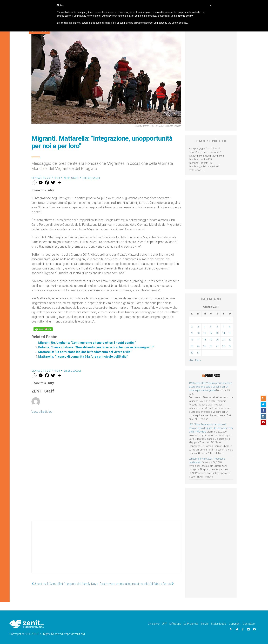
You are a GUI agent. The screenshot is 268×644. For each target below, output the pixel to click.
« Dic (191, 360)
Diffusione (175, 624)
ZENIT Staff (71, 178)
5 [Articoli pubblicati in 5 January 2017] (211, 327)
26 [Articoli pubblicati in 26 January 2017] (211, 346)
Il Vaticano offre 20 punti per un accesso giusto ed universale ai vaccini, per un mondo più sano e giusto (210, 387)
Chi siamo (154, 624)
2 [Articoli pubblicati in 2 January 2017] (192, 327)
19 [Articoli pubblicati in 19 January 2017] (211, 340)
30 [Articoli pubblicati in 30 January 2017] (192, 353)
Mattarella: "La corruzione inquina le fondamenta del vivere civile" (85, 352)
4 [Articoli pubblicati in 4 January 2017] (205, 327)
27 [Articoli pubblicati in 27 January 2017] (217, 346)
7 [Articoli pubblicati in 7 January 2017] (224, 327)
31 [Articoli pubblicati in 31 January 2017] (198, 353)
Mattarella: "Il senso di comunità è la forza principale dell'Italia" (83, 356)
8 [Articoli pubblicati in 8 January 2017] (230, 327)
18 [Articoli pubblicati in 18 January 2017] (205, 340)
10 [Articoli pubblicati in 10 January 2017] (198, 333)
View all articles (42, 412)
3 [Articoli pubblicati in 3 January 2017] (198, 327)
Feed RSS (213, 376)
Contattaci (249, 624)
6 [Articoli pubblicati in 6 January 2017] (217, 327)
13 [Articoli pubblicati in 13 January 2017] (217, 333)
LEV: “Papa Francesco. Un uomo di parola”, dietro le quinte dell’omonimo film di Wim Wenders (211, 428)
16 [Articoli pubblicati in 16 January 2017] (192, 340)
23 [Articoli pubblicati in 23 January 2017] (192, 346)
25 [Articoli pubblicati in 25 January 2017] (205, 346)
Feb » (198, 360)
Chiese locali (91, 178)
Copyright (235, 624)
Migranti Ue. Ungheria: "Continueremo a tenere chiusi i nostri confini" (87, 343)
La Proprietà (191, 624)
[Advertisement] (106, 550)
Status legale (219, 624)
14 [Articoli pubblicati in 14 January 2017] (224, 333)
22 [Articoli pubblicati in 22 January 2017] (230, 340)
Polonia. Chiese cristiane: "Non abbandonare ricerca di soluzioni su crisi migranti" (96, 347)
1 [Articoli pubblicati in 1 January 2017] (230, 320)
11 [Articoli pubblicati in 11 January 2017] (205, 333)
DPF (165, 624)
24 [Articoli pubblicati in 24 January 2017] (198, 346)
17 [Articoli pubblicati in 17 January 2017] (198, 340)
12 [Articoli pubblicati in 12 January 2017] (211, 333)
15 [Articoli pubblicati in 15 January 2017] (230, 333)
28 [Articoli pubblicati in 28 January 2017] (224, 346)
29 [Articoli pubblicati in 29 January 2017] (230, 346)
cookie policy (185, 16)
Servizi (205, 624)
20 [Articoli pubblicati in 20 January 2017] (217, 340)
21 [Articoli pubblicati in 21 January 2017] (224, 340)
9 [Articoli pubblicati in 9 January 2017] (192, 333)
